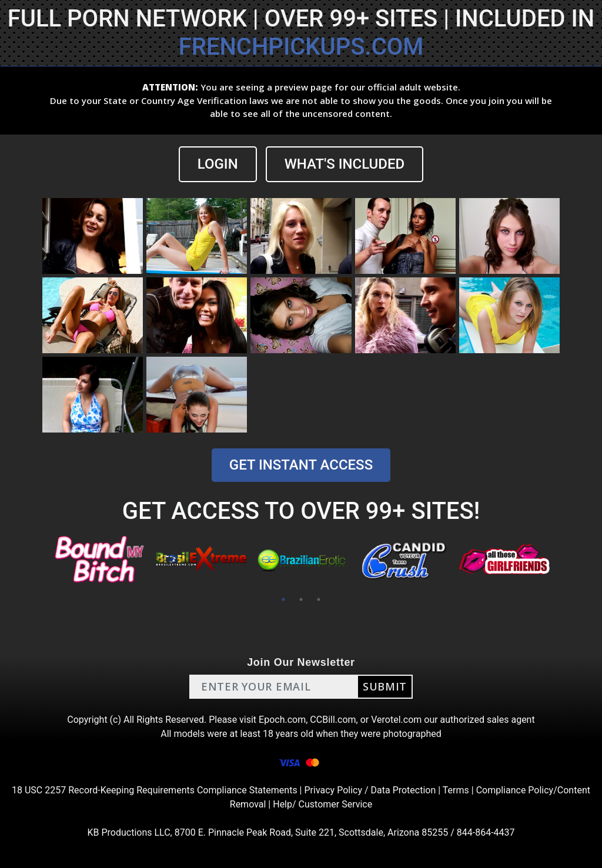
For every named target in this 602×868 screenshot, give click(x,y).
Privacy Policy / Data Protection (370, 790)
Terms (456, 790)
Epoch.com (282, 720)
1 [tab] (283, 599)
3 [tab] (319, 599)
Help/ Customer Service (322, 804)
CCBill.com (333, 720)
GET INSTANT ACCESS (301, 465)
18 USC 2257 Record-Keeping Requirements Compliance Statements (155, 790)
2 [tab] (301, 599)
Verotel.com (396, 720)
